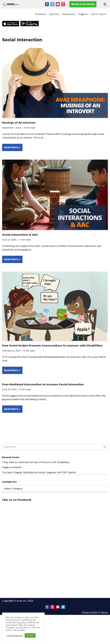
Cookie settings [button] (14, 636)
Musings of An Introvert (19, 123)
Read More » (11, 148)
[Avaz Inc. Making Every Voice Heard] (11, 4)
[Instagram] (63, 4)
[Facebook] (47, 4)
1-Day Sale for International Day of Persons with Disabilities (36, 463)
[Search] (105, 4)
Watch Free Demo (83, 4)
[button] (47, 14)
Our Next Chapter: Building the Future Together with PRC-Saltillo (39, 473)
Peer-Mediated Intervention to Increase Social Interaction (43, 384)
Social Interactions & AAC (20, 235)
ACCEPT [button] (30, 635)
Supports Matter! (12, 468)
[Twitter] (52, 4)
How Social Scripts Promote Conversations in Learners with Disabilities (52, 346)
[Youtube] (58, 4)
